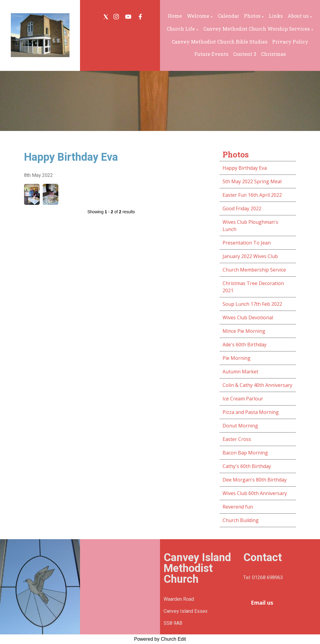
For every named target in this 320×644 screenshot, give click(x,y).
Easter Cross (237, 439)
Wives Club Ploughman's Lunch (250, 226)
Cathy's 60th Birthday (247, 466)
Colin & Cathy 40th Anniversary (257, 385)
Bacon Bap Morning (245, 453)
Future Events (211, 54)
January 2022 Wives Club (250, 256)
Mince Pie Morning (244, 331)
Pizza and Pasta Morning (251, 412)
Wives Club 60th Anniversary (255, 493)
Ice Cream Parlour (243, 399)
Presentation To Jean (247, 243)
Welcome (198, 16)
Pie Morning (237, 358)
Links (276, 16)
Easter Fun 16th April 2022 (252, 195)
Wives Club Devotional (248, 317)
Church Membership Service (254, 270)
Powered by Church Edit (160, 639)
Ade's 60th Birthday (245, 345)
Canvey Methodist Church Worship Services (257, 29)
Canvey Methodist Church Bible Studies (220, 42)
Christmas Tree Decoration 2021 (253, 287)
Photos (252, 16)
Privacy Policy (290, 42)
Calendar (228, 16)
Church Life (181, 29)
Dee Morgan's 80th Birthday (255, 480)
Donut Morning (240, 426)
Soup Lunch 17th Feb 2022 (252, 304)
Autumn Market (240, 372)
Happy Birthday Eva (245, 168)
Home (175, 16)
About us (298, 16)
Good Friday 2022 (242, 208)
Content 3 (245, 54)
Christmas (273, 54)
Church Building (241, 520)
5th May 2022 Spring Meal (252, 181)
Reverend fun (238, 507)
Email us (262, 603)
